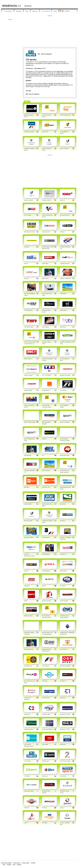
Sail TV (26, 264)
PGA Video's (63, 294)
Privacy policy (26, 863)
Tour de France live (65, 215)
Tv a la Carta (46, 11)
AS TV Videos (28, 215)
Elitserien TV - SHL (65, 729)
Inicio (4, 865)
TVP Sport (45, 823)
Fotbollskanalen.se (29, 729)
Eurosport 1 (63, 698)
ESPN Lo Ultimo (28, 616)
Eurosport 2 (27, 714)
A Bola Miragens (46, 571)
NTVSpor (44, 808)
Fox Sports (63, 586)
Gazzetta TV (63, 554)
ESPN (26, 601)
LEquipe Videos (28, 390)
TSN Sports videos (29, 327)
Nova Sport (45, 776)
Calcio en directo (64, 148)
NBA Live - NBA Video (66, 279)
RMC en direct (28, 359)
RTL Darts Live (28, 666)
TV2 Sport (45, 681)
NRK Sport (63, 744)
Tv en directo (8, 11)
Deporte (35, 11)
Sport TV (26, 571)
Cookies (33, 863)
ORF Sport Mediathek (65, 666)
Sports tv (62, 808)
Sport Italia (63, 504)
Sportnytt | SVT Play (65, 714)
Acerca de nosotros (6, 863)
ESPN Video (45, 264)
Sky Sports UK (46, 232)
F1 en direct (63, 390)
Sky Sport (62, 521)
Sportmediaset (28, 504)
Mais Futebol (63, 571)
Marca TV (62, 200)
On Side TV (63, 681)
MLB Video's (45, 279)
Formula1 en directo (29, 132)
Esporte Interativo (46, 601)
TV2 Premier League (65, 761)
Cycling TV (27, 247)
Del (43, 456)
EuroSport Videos (46, 200)
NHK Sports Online (29, 791)
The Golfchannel (28, 310)
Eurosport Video (46, 714)
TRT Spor (27, 808)
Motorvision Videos (65, 456)
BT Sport (62, 232)
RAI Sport (27, 487)
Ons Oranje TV (64, 649)
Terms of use (17, 863)
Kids (27, 11)
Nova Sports (63, 776)
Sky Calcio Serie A (29, 537)
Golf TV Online (46, 471)
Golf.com (26, 279)
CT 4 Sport (27, 776)
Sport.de (44, 439)
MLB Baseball (28, 456)
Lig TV (26, 823)
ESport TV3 (45, 132)
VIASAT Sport (46, 761)
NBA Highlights (46, 554)
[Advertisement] (26, 2)
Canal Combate (64, 601)
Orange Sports (46, 390)
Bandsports (27, 586)
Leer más (28, 91)
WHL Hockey (45, 327)
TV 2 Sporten (28, 761)
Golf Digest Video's (65, 264)
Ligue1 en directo (28, 200)
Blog (55, 11)
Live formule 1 (46, 666)
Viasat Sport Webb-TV (48, 729)
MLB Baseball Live (29, 649)
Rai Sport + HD (46, 487)
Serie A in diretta (28, 521)
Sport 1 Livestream (65, 422)
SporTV (44, 586)
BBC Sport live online (30, 232)
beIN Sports (63, 327)
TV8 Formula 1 (46, 537)
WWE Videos (63, 310)
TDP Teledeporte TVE (65, 115)
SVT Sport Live (46, 698)
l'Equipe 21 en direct (65, 375)
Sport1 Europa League (30, 422)
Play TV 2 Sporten (34, 94)
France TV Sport (28, 375)
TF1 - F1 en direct (47, 375)
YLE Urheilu (45, 744)
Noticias (19, 11)
